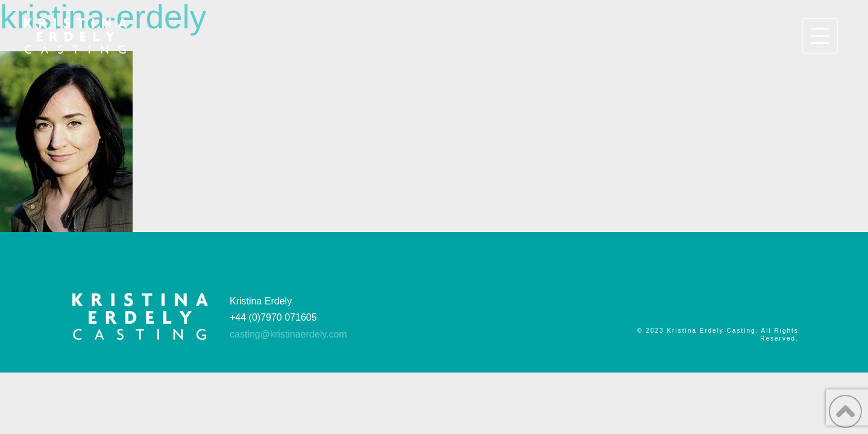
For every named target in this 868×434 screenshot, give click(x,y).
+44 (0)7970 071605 (273, 317)
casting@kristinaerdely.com (288, 334)
